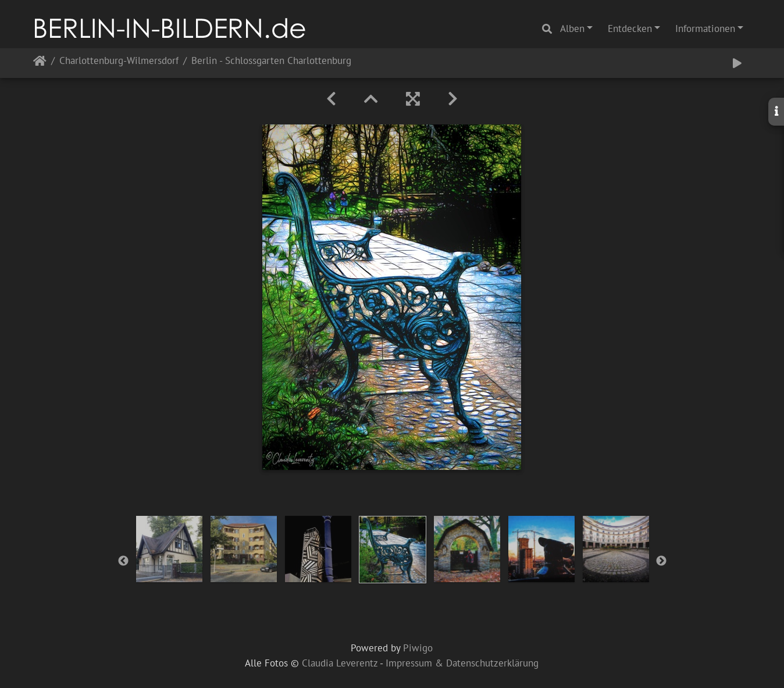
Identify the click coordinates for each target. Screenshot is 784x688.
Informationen (705, 28)
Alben (572, 28)
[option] (169, 549)
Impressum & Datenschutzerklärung (462, 663)
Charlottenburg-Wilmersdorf (119, 61)
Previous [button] (123, 561)
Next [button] (661, 561)
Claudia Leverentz (340, 663)
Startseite (40, 63)
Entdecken (630, 28)
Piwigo (418, 648)
